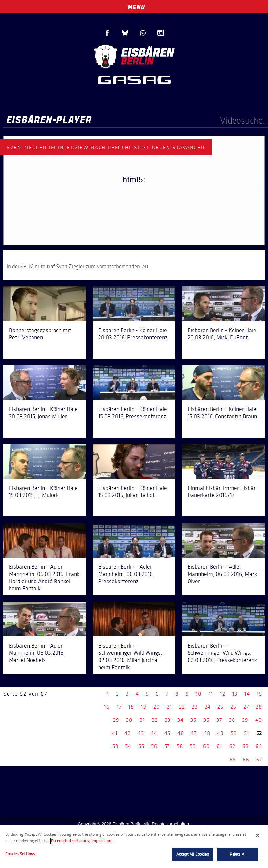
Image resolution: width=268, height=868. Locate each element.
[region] (134, 846)
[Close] (257, 835)
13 (235, 694)
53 (115, 746)
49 (220, 733)
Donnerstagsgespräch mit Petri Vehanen (40, 334)
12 (223, 694)
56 (154, 746)
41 (115, 733)
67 (259, 759)
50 (234, 733)
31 (142, 720)
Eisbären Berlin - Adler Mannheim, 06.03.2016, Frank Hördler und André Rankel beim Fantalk (44, 578)
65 (233, 759)
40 (259, 720)
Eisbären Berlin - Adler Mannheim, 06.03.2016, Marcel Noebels (37, 653)
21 (169, 707)
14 (247, 694)
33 (167, 720)
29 (116, 720)
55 (141, 746)
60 (206, 746)
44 (154, 733)
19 (144, 707)
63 (246, 746)
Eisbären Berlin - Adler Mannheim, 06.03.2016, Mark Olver (222, 574)
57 (167, 746)
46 (181, 733)
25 (220, 707)
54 (128, 746)
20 (157, 707)
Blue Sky (125, 33)
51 (247, 733)
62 (232, 746)
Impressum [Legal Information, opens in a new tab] (101, 841)
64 (259, 746)
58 (180, 746)
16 (107, 707)
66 (246, 759)
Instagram (161, 33)
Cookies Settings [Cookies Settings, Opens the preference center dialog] (20, 854)
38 (232, 720)
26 (233, 707)
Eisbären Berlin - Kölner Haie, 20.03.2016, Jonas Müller (44, 413)
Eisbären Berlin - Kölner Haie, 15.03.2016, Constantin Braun (223, 413)
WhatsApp (143, 33)
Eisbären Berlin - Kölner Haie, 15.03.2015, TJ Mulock (44, 491)
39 (245, 720)
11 (211, 694)
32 (155, 720)
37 (219, 720)
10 (199, 694)
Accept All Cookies (192, 854)
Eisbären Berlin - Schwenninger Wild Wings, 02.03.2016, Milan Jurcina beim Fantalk (130, 656)
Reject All (238, 854)
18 (131, 707)
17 (119, 707)
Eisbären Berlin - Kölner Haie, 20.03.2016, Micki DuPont (223, 334)
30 (129, 720)
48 (207, 733)
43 (141, 733)
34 (180, 720)
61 (220, 746)
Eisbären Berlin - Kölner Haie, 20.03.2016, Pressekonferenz (133, 334)
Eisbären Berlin (134, 56)
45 (167, 733)
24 (208, 707)
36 (206, 720)
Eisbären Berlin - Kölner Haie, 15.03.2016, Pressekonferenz (133, 413)
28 (259, 707)
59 (193, 746)
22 (182, 707)
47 (194, 733)
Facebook (107, 33)
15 (259, 694)
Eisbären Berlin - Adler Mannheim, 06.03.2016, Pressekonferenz (126, 574)
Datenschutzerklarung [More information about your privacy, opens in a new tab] (70, 841)
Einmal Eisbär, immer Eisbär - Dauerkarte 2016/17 (223, 491)
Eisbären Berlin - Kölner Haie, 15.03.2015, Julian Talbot (133, 491)
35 (193, 720)
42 (128, 733)
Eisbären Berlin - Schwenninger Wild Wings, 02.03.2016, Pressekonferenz (222, 653)
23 (195, 707)
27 (246, 707)
